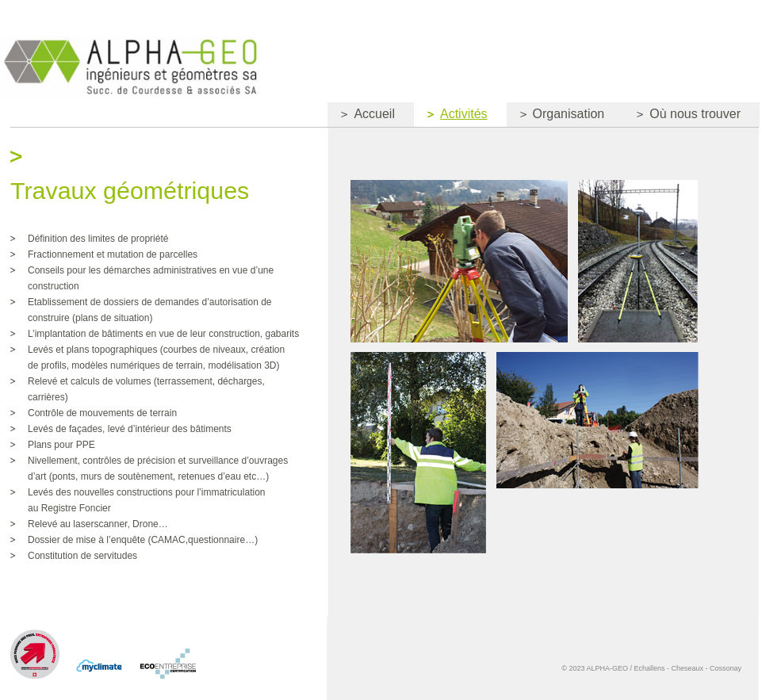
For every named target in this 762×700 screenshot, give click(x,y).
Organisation (556, 116)
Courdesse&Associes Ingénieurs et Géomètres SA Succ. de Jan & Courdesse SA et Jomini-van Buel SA (130, 67)
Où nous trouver (682, 116)
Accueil (361, 116)
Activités (451, 116)
